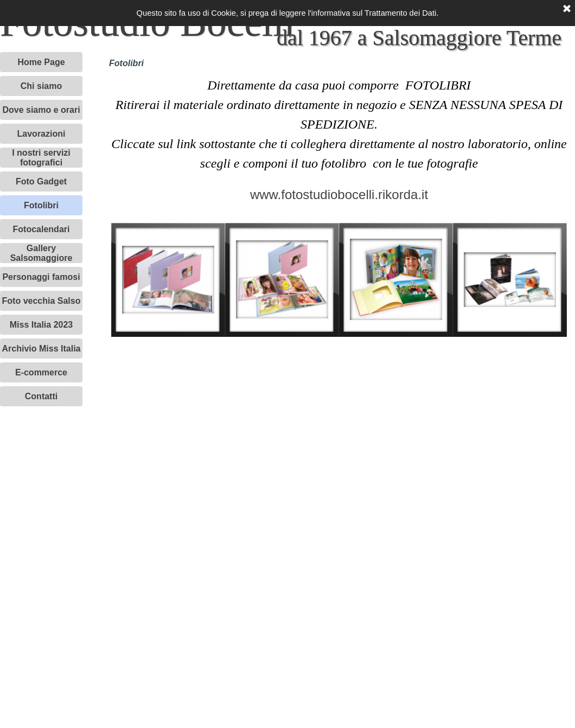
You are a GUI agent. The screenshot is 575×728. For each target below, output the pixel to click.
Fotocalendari (41, 229)
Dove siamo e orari (41, 110)
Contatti (41, 396)
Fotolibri (41, 205)
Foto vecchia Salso (41, 301)
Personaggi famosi (41, 277)
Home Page (41, 62)
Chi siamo (41, 86)
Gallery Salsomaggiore (41, 253)
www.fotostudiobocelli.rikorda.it (339, 194)
